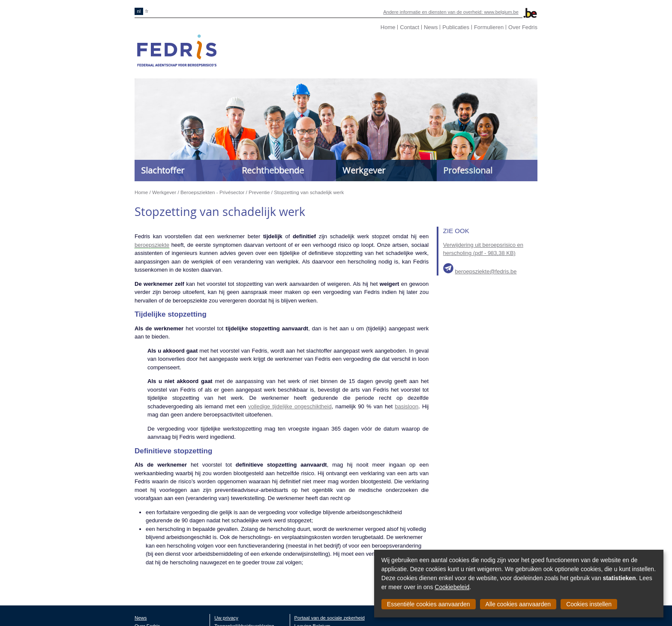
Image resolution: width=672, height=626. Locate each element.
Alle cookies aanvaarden (518, 604)
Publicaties (456, 27)
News (431, 27)
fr (147, 11)
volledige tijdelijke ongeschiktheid (290, 406)
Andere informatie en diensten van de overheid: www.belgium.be (451, 12)
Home (388, 27)
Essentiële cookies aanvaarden (429, 604)
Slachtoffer (163, 170)
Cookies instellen (589, 604)
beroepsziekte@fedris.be (486, 271)
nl (139, 11)
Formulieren (489, 27)
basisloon (406, 406)
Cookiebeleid (452, 587)
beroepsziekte (152, 245)
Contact (409, 27)
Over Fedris (523, 27)
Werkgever (364, 170)
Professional (468, 170)
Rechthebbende (273, 170)
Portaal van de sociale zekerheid (330, 618)
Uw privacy (226, 618)
